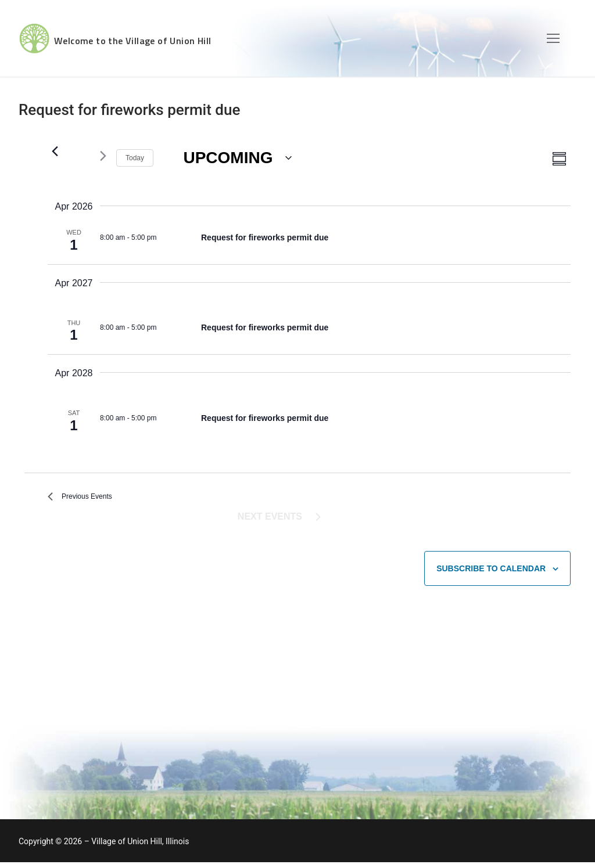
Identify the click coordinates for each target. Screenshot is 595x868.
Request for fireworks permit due (265, 237)
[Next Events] (101, 156)
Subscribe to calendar (491, 574)
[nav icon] (553, 38)
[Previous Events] (55, 151)
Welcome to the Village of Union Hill (183, 38)
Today (135, 158)
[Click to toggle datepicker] (238, 158)
